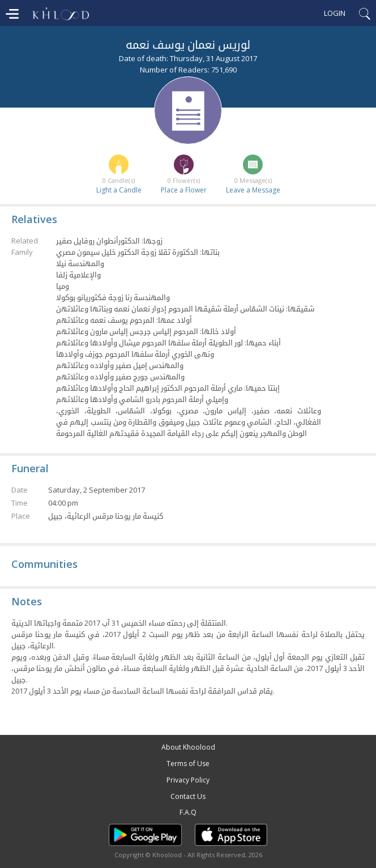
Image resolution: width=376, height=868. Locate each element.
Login (335, 13)
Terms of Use (188, 764)
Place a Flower (184, 190)
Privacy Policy (188, 780)
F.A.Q (188, 812)
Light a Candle (119, 190)
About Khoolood (188, 747)
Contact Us (188, 796)
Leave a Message (253, 190)
